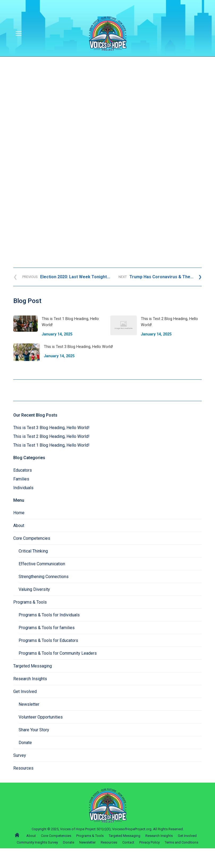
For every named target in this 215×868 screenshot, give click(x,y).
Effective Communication (42, 564)
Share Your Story (34, 730)
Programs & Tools (30, 602)
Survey (20, 755)
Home (19, 513)
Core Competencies (32, 538)
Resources (23, 768)
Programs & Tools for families (47, 628)
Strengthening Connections (44, 577)
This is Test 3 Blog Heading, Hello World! (51, 428)
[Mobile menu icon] (19, 34)
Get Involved (25, 692)
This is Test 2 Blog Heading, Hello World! (51, 436)
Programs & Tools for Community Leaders (58, 653)
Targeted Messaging (33, 666)
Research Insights (30, 679)
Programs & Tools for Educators (48, 640)
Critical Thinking (33, 551)
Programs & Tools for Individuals (49, 615)
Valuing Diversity (34, 589)
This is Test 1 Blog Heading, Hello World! (51, 445)
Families (21, 479)
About (19, 526)
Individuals (23, 488)
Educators (23, 470)
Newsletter (29, 704)
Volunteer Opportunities (41, 717)
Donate (25, 743)
